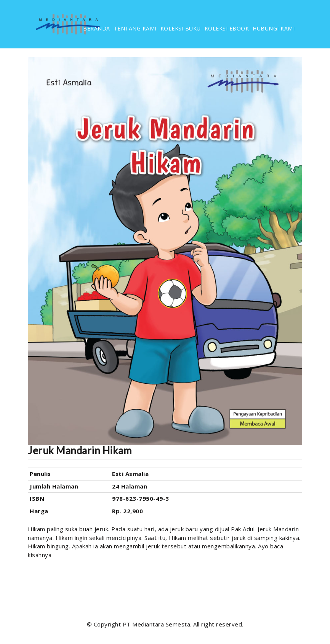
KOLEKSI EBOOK (227, 28)
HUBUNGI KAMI (274, 28)
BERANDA (97, 28)
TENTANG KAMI (135, 28)
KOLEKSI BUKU (181, 28)
